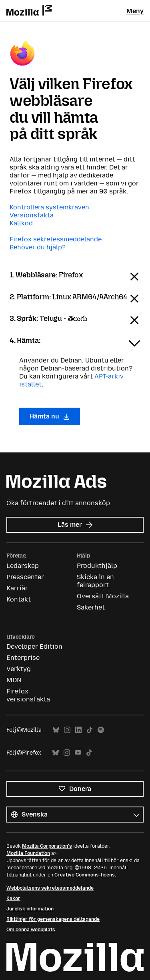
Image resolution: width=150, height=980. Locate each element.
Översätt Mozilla (103, 596)
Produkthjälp (97, 566)
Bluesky (56, 730)
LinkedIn (78, 730)
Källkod (21, 223)
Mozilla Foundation (28, 853)
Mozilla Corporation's (47, 846)
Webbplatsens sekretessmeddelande (50, 888)
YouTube (78, 753)
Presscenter (25, 577)
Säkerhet (91, 607)
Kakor (13, 898)
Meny (135, 11)
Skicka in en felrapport (95, 581)
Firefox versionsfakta (28, 695)
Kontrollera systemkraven (49, 207)
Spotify (101, 730)
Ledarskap (23, 566)
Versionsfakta (32, 215)
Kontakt (19, 599)
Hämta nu (50, 416)
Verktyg (19, 669)
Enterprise (23, 658)
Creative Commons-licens (85, 875)
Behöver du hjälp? (38, 247)
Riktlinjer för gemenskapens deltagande (53, 919)
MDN (14, 680)
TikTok (90, 730)
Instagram (67, 730)
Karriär (17, 588)
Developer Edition (34, 646)
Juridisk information (30, 909)
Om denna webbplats (31, 930)
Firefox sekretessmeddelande (56, 239)
